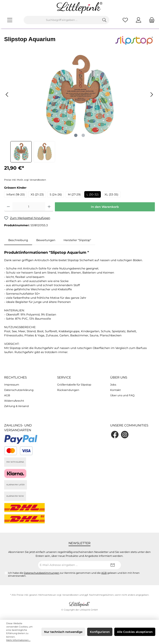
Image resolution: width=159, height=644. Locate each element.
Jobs (113, 385)
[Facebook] (115, 435)
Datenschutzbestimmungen (42, 573)
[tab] (18, 240)
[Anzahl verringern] (8, 207)
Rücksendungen (68, 390)
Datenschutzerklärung (19, 390)
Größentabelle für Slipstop (74, 385)
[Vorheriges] (7, 95)
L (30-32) (93, 194)
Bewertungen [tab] (46, 240)
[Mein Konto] (139, 20)
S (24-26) (56, 194)
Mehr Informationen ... (18, 640)
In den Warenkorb (105, 207)
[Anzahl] (29, 207)
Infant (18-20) (16, 194)
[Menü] (10, 20)
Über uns (119, 377)
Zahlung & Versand (16, 406)
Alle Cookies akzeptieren (135, 632)
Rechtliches (15, 377)
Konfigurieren (100, 632)
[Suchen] (104, 20)
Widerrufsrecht (14, 401)
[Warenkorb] (151, 20)
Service (64, 377)
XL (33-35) (111, 194)
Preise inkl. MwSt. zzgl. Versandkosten (25, 180)
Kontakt (115, 390)
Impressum (12, 385)
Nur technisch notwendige (63, 632)
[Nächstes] (152, 95)
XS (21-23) (37, 194)
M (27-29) (74, 194)
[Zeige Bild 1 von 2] (76, 135)
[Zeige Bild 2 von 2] (83, 135)
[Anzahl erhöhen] (49, 207)
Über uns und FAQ (122, 395)
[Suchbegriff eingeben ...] (62, 20)
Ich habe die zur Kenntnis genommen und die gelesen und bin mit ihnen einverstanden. (74, 574)
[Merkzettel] (125, 20)
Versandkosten (70, 595)
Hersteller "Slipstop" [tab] (77, 240)
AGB (7, 395)
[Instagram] (125, 435)
